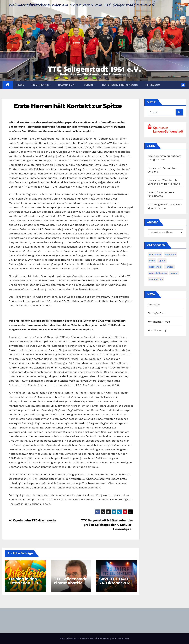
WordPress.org (157, 330)
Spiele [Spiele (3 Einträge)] (162, 261)
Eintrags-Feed (157, 313)
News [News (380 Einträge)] (152, 261)
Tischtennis (40, 85)
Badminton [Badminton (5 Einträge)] (155, 254)
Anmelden (154, 305)
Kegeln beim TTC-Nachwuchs (33, 520)
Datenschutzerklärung (120, 85)
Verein (89, 85)
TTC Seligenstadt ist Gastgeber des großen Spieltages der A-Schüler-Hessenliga (107, 525)
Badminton (67, 85)
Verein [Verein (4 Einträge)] (174, 273)
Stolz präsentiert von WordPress (77, 638)
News (20, 85)
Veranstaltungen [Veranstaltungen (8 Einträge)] (158, 273)
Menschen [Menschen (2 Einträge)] (170, 254)
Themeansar (123, 638)
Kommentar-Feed (159, 322)
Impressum (153, 85)
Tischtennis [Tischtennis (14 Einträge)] (155, 267)
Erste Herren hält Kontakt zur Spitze (68, 106)
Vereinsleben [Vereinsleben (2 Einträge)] (156, 279)
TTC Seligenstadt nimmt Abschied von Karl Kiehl (71, 583)
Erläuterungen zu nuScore (165, 156)
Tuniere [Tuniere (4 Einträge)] (169, 267)
